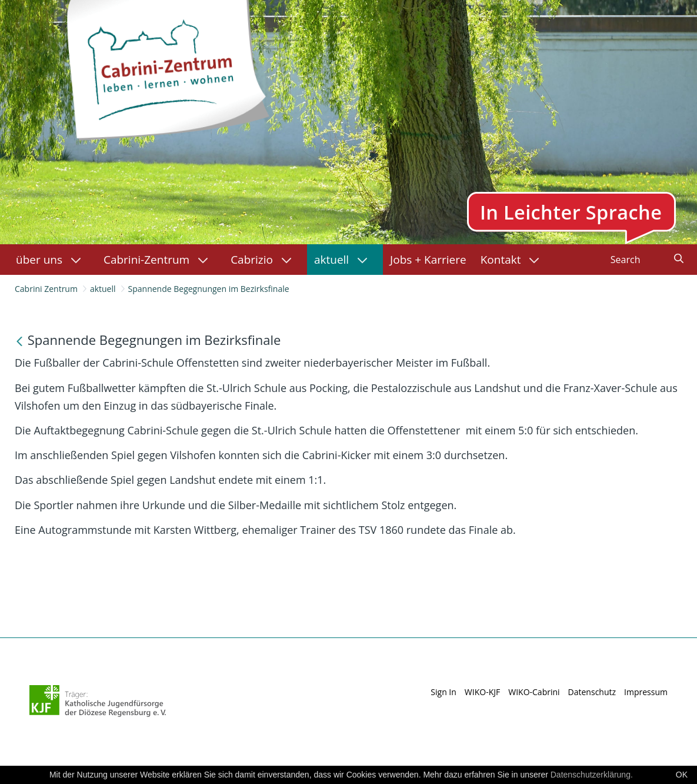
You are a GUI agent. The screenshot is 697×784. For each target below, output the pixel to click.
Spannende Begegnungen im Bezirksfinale (209, 289)
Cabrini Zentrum (46, 289)
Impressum (646, 692)
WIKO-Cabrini (534, 692)
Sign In (443, 692)
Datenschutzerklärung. (592, 775)
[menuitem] (53, 260)
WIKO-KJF (482, 692)
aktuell (103, 289)
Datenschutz (592, 692)
